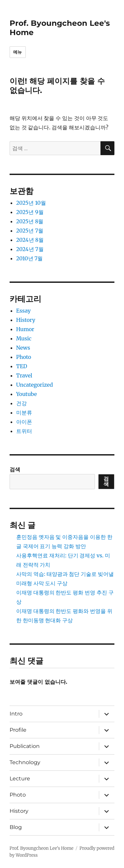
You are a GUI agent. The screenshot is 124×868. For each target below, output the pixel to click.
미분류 (24, 412)
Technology (25, 762)
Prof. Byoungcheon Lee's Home (41, 848)
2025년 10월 (31, 203)
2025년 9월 (30, 212)
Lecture (20, 779)
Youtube (27, 394)
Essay (23, 311)
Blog (16, 827)
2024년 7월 (30, 249)
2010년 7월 (30, 258)
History (26, 320)
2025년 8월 (30, 221)
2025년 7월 (30, 231)
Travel (24, 375)
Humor (25, 329)
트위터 (24, 431)
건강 (21, 403)
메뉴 (18, 52)
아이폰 (24, 422)
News (23, 348)
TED (22, 366)
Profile (18, 730)
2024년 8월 (30, 240)
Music (24, 338)
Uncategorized (35, 385)
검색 (15, 469)
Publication (25, 746)
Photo (24, 357)
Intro (16, 714)
